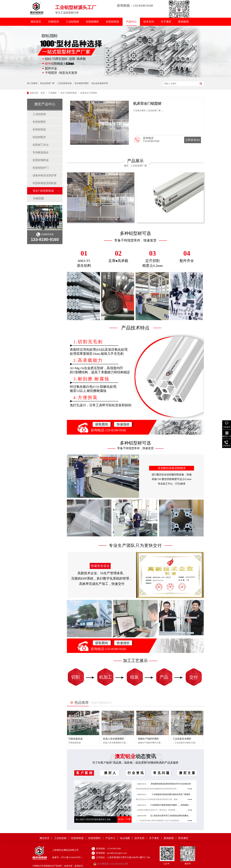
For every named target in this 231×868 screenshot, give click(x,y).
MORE (124, 819)
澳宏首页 (36, 22)
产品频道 (53, 93)
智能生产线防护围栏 (148, 739)
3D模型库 (53, 22)
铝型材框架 (113, 22)
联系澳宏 (183, 838)
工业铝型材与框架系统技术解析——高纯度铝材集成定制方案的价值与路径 (171, 807)
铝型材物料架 (41, 160)
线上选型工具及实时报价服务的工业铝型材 (95, 819)
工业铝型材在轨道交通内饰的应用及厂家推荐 (171, 796)
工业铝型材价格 (64, 83)
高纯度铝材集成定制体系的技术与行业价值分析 (171, 786)
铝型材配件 (39, 137)
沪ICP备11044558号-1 (71, 857)
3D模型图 (38, 198)
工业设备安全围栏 (182, 739)
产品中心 (131, 22)
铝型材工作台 (41, 145)
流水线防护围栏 (82, 83)
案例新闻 (183, 22)
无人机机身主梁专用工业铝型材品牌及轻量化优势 (171, 818)
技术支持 (149, 22)
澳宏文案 (188, 773)
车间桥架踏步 (41, 152)
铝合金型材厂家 (47, 83)
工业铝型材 (72, 22)
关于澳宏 (166, 22)
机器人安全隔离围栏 (114, 739)
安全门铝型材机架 (69, 93)
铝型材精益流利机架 (45, 183)
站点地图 (125, 838)
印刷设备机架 (76, 739)
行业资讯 (136, 773)
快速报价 (123, 424)
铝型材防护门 (41, 168)
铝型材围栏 (93, 22)
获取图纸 (102, 424)
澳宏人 (110, 773)
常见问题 (162, 773)
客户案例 (85, 773)
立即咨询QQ (193, 140)
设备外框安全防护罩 (45, 175)
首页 (43, 93)
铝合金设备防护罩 (100, 83)
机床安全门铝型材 (89, 93)
